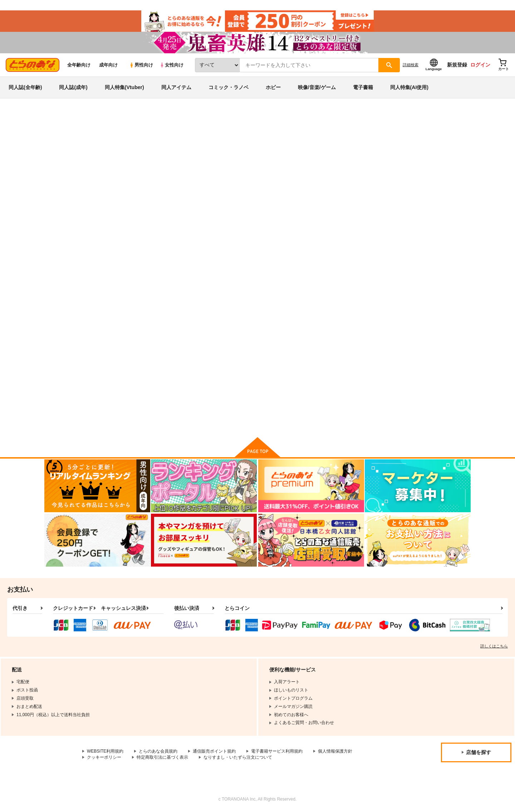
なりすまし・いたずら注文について (238, 757)
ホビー (273, 87)
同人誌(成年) (73, 87)
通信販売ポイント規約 (214, 751)
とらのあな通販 (58, 118)
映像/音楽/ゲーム (317, 87)
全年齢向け (79, 65)
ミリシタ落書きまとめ (412, 152)
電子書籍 (363, 87)
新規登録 (457, 65)
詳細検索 (411, 65)
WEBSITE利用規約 (105, 751)
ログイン (480, 65)
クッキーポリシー (104, 757)
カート (173, 413)
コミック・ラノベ (229, 87)
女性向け (171, 65)
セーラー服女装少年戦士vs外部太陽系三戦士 (296, 345)
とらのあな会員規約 (158, 751)
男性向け (141, 65)
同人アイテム (176, 87)
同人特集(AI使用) (409, 87)
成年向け (108, 65)
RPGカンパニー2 (355, 152)
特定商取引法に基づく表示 (162, 757)
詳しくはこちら (494, 646)
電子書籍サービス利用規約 (277, 751)
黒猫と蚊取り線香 (354, 342)
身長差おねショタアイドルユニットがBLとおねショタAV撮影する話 (258, 152)
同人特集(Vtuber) (124, 87)
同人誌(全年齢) (25, 87)
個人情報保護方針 (335, 751)
